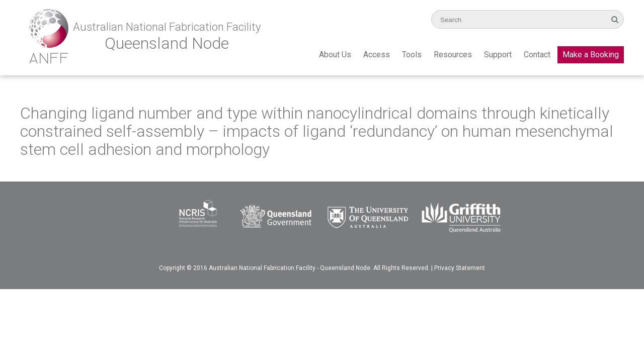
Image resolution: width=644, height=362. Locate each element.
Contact (537, 55)
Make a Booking (591, 55)
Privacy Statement (460, 268)
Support (498, 55)
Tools (412, 55)
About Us (335, 55)
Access (377, 55)
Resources (453, 55)
